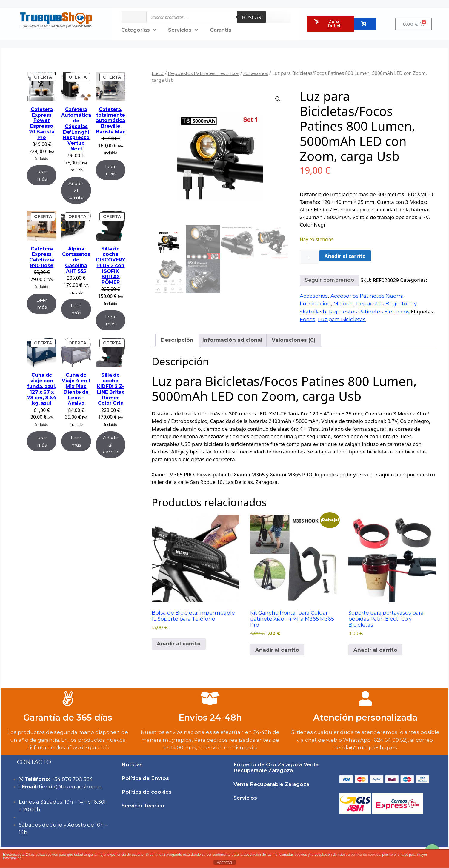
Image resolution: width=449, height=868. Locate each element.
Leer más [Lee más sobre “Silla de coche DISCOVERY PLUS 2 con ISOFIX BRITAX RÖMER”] (110, 320)
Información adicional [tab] (232, 340)
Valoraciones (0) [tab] (294, 340)
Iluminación (315, 304)
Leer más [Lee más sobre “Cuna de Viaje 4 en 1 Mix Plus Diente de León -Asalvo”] (76, 441)
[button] (278, 99)
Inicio (158, 73)
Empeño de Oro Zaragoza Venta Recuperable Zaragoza (276, 767)
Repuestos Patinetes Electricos (203, 73)
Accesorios (256, 73)
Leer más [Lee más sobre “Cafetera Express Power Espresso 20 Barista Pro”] (42, 175)
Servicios (183, 30)
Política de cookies (147, 792)
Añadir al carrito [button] (179, 644)
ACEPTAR (224, 863)
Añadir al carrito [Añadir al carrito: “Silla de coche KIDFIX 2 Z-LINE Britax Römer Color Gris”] (111, 445)
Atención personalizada (365, 717)
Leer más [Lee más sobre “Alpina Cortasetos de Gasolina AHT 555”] (76, 309)
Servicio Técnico (143, 806)
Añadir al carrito (345, 256)
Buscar (252, 17)
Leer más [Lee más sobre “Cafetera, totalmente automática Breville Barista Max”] (110, 170)
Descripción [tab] (177, 340)
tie (71, 787)
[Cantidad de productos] (309, 257)
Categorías (139, 30)
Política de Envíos (145, 778)
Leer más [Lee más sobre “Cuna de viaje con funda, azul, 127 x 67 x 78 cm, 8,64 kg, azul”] (42, 441)
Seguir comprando (329, 280)
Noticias (132, 764)
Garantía (221, 30)
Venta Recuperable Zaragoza (271, 784)
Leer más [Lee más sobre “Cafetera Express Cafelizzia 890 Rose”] (42, 304)
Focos (307, 319)
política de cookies (366, 855)
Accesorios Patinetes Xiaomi (367, 296)
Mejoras (343, 304)
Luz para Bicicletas (342, 319)
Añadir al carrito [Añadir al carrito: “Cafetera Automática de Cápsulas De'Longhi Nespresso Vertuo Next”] (76, 190)
